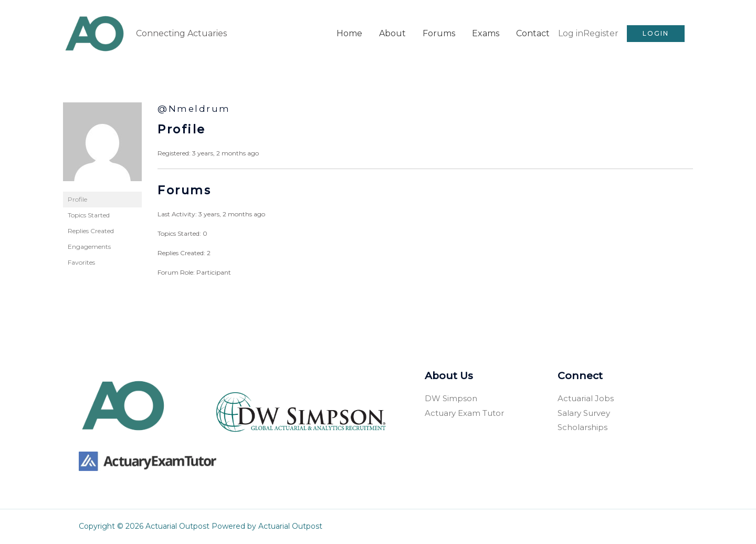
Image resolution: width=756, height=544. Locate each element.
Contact (533, 33)
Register (601, 33)
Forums (439, 33)
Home (349, 33)
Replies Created (91, 231)
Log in (571, 33)
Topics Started (89, 215)
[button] (656, 34)
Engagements (89, 247)
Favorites (81, 262)
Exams (486, 33)
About (392, 33)
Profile (77, 199)
